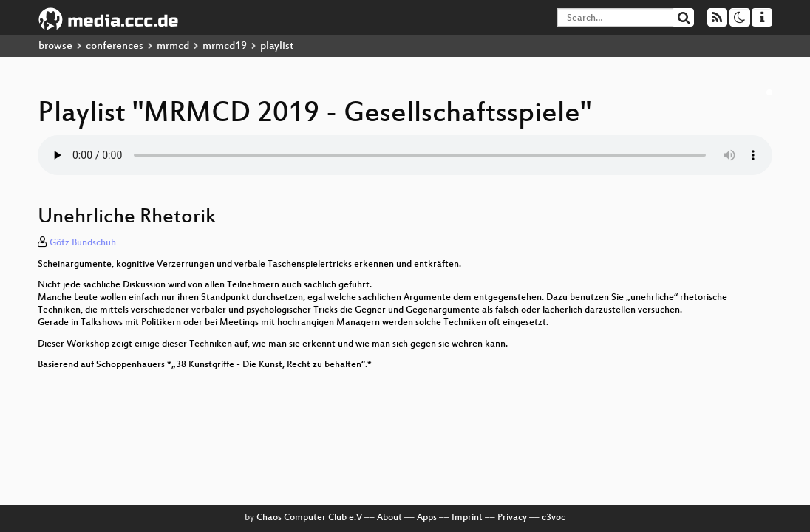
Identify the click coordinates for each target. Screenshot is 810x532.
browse (55, 46)
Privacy (512, 518)
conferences (115, 46)
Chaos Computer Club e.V (309, 518)
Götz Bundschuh (83, 243)
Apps (427, 518)
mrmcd (173, 46)
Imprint (467, 518)
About (389, 518)
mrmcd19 (225, 46)
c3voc (554, 518)
